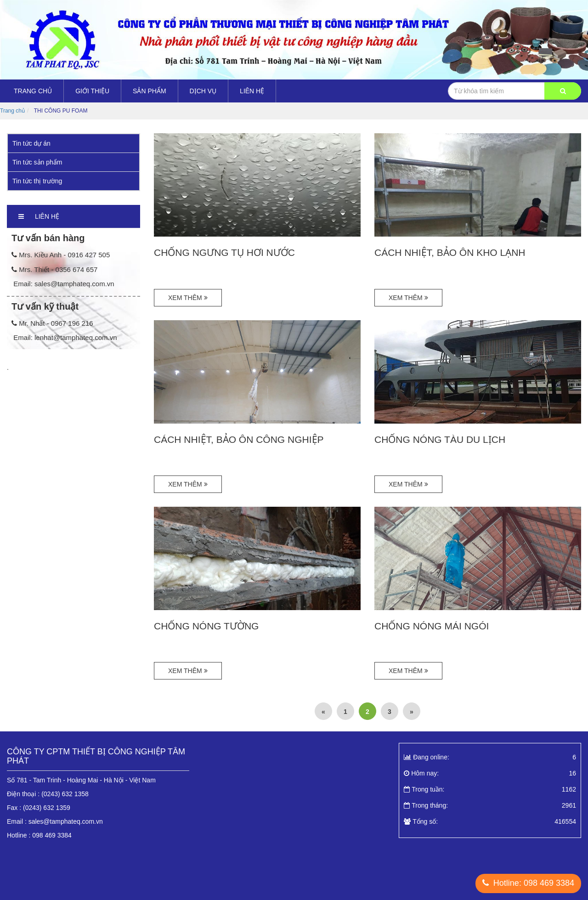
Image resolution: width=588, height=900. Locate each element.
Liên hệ (252, 91)
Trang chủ (33, 91)
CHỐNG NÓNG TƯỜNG (206, 626)
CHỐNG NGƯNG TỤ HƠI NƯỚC (224, 252)
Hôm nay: (490, 773)
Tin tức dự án (31, 143)
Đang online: (490, 757)
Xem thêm (188, 298)
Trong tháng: (490, 805)
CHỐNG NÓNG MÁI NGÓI (432, 626)
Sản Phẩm (149, 91)
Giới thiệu (92, 91)
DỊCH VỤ (203, 91)
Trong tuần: (490, 789)
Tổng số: (490, 821)
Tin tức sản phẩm (37, 162)
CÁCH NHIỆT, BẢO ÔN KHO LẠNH (450, 252)
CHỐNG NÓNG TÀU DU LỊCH (440, 439)
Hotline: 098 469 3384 (528, 883)
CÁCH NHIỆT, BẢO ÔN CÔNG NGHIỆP (239, 439)
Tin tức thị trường (37, 181)
